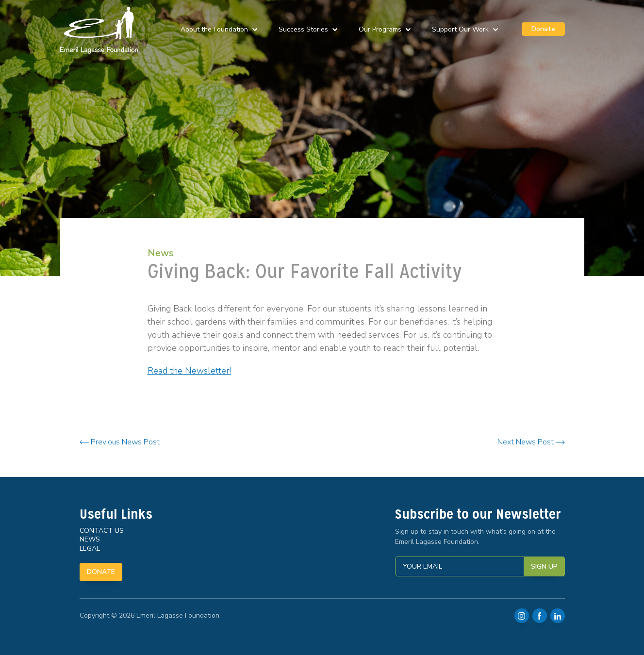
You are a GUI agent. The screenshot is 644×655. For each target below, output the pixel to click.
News (161, 253)
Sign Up (544, 566)
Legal (90, 549)
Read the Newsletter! (189, 371)
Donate (543, 29)
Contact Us (102, 531)
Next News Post (531, 442)
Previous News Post (120, 442)
